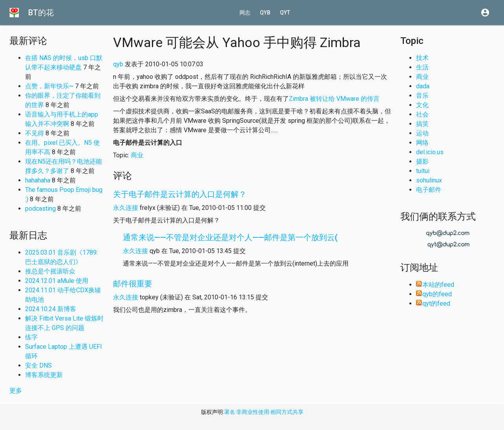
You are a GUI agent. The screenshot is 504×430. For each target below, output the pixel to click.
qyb (265, 13)
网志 (245, 13)
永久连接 (126, 208)
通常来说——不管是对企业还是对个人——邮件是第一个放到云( (230, 237)
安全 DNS (38, 365)
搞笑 (422, 124)
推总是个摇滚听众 (50, 271)
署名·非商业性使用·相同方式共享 (264, 412)
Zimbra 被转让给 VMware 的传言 (334, 99)
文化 (422, 105)
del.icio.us (430, 152)
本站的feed (435, 285)
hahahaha (38, 180)
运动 (422, 133)
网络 (422, 143)
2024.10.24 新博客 (51, 309)
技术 (422, 58)
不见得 (35, 133)
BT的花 (41, 13)
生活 (422, 67)
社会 (422, 114)
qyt (285, 13)
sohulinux (429, 180)
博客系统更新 (44, 375)
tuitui (423, 171)
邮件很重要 (133, 284)
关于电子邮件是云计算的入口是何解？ (180, 194)
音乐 (422, 96)
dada (423, 86)
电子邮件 (429, 190)
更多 (16, 391)
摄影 (422, 161)
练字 (31, 337)
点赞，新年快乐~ (49, 86)
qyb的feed (434, 294)
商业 (137, 155)
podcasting (40, 209)
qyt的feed (433, 303)
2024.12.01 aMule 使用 (57, 281)
